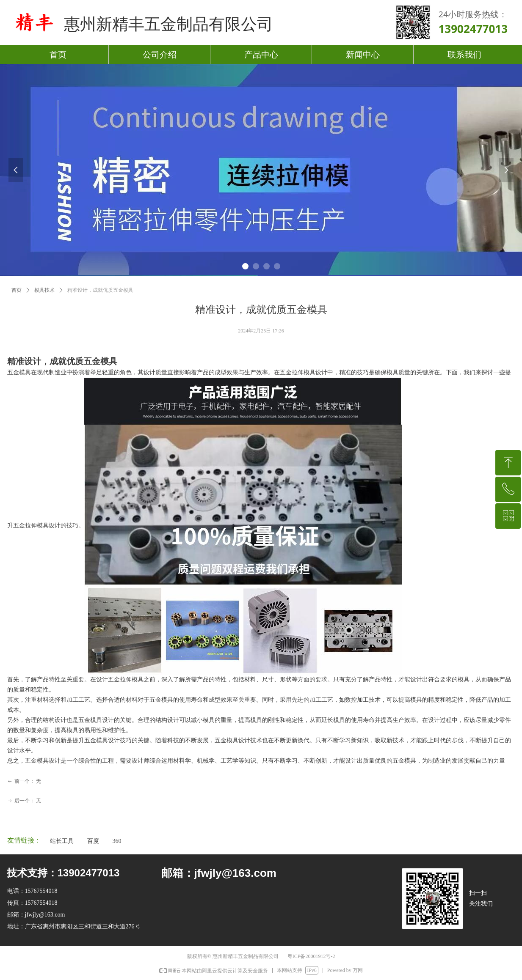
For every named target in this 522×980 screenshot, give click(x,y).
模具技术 (44, 290)
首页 (17, 290)
